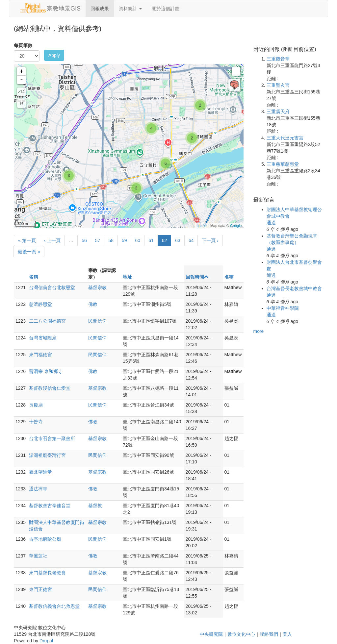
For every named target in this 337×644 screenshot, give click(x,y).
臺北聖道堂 (40, 472)
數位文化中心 (241, 634)
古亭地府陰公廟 (45, 539)
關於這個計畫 (166, 9)
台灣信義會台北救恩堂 (52, 287)
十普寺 (36, 422)
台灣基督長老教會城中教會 (294, 288)
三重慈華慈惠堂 (283, 164)
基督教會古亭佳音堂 (50, 506)
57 (98, 240)
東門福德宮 (40, 355)
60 (138, 240)
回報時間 (197, 277)
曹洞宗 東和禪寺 (46, 371)
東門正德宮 (40, 589)
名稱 (34, 277)
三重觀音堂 (278, 59)
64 (191, 240)
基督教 (95, 506)
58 (111, 240)
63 (178, 240)
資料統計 (130, 9)
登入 (287, 634)
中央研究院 (211, 634)
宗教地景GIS (64, 9)
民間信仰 (97, 321)
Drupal (46, 641)
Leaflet (202, 226)
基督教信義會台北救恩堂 (54, 606)
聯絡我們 (269, 634)
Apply (54, 55)
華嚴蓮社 (38, 556)
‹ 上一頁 (52, 240)
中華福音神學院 (283, 308)
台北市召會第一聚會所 (52, 438)
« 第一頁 (27, 240)
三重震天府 (278, 111)
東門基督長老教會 (47, 573)
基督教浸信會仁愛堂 (50, 388)
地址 (127, 277)
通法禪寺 (38, 489)
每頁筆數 (23, 45)
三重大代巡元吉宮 (285, 138)
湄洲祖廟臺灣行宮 (47, 455)
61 (151, 240)
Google (236, 226)
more (259, 331)
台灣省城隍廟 (43, 338)
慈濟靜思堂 (40, 304)
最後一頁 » (29, 252)
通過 (271, 223)
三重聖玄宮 (278, 85)
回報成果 (100, 9)
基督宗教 (97, 287)
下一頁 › (210, 240)
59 (124, 240)
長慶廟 (36, 405)
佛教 (93, 304)
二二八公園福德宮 (47, 321)
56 (84, 240)
